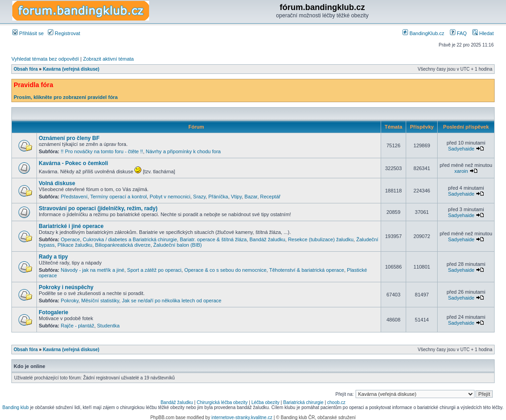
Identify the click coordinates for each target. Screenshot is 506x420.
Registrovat (64, 33)
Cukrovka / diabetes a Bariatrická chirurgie (130, 239)
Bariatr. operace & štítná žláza (213, 239)
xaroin (461, 171)
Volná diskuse (57, 183)
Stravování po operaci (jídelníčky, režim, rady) (98, 208)
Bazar (251, 197)
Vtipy (237, 197)
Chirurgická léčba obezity (222, 402)
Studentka (108, 326)
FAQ (458, 33)
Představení (74, 197)
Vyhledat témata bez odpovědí (45, 59)
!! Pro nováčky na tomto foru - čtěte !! (102, 151)
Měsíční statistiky (100, 301)
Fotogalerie (54, 312)
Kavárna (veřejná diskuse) (71, 69)
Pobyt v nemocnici (170, 197)
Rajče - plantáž (77, 326)
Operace (70, 239)
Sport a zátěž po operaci (154, 270)
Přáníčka (218, 197)
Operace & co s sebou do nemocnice (225, 270)
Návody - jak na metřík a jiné (92, 270)
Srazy (199, 197)
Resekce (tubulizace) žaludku (321, 239)
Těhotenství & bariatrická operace (306, 270)
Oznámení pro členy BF (69, 138)
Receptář (271, 197)
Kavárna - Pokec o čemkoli (73, 163)
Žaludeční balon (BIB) (177, 245)
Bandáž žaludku (267, 239)
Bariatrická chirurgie (303, 402)
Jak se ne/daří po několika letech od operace (171, 301)
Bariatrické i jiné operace (71, 226)
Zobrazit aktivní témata (108, 59)
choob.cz (336, 402)
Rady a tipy (53, 257)
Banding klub (15, 407)
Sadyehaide (461, 149)
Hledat (483, 33)
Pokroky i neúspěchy (66, 287)
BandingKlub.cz (423, 33)
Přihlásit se (28, 33)
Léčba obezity (265, 402)
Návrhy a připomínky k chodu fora (183, 151)
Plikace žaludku (75, 245)
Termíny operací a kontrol (119, 197)
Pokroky (70, 301)
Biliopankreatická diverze (123, 245)
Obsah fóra (26, 69)
